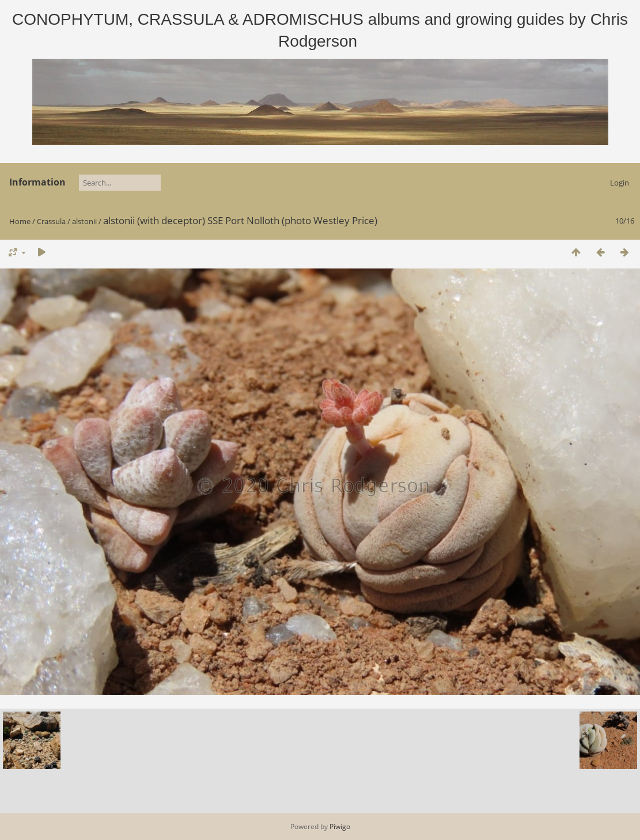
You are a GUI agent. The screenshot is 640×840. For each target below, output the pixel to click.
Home (20, 221)
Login (620, 183)
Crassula (51, 221)
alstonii (84, 221)
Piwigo (340, 826)
